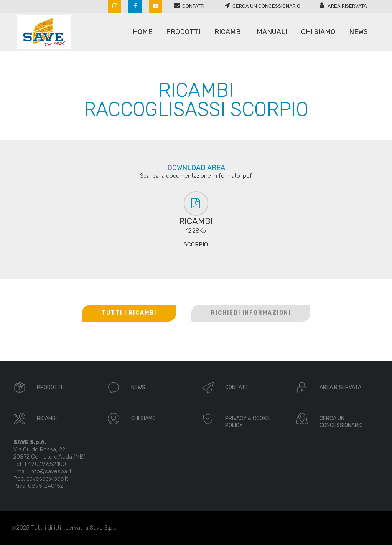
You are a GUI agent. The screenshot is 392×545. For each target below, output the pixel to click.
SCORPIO (196, 244)
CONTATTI (237, 387)
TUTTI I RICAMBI (129, 313)
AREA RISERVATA (340, 387)
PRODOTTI (49, 387)
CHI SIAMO (143, 419)
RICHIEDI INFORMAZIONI (251, 313)
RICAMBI (47, 419)
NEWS (138, 387)
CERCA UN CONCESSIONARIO (341, 422)
